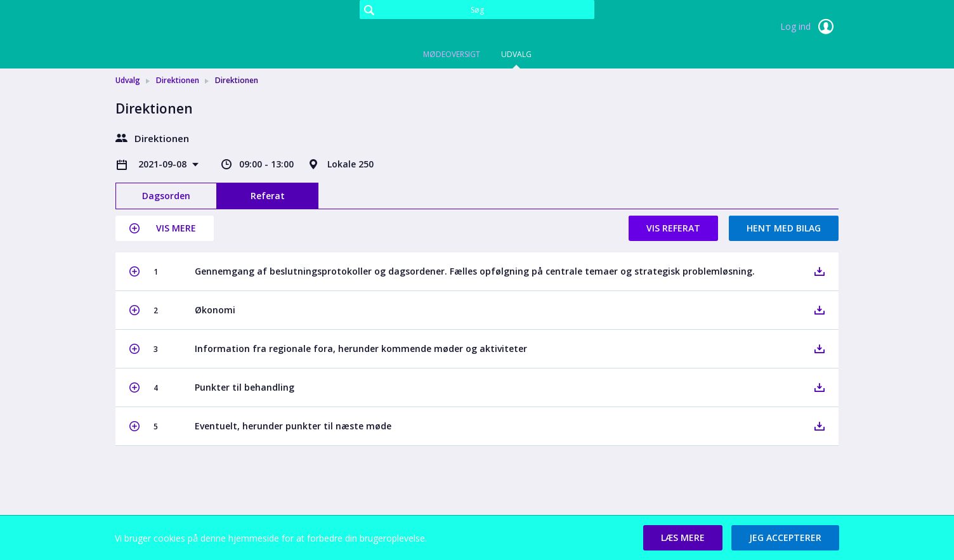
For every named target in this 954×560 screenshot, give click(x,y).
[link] (179, 28)
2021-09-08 (164, 164)
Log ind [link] (809, 27)
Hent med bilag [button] (784, 228)
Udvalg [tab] (516, 54)
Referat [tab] (268, 196)
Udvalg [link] (128, 80)
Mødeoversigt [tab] (452, 54)
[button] (165, 228)
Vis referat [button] (673, 228)
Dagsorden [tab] (166, 196)
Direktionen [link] (178, 80)
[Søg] (477, 10)
